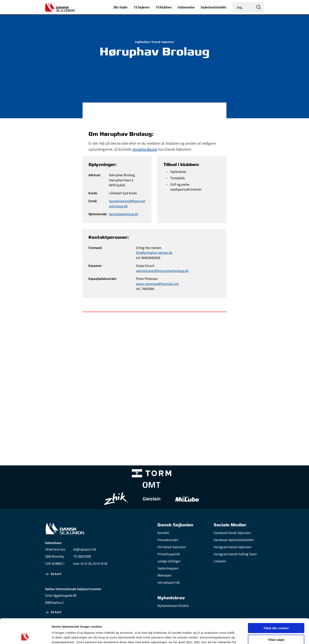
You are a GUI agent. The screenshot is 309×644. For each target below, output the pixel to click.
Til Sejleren (142, 7)
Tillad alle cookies (276, 605)
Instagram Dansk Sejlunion (233, 547)
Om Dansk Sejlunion (172, 547)
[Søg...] (243, 7)
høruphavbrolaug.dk (124, 214)
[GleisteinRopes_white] (152, 499)
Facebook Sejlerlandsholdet (234, 540)
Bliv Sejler (121, 7)
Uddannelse (186, 7)
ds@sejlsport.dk (85, 549)
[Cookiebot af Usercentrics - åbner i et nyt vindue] (26, 636)
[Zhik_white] (116, 499)
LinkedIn (220, 561)
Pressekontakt (168, 540)
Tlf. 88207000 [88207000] (82, 556)
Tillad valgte (276, 616)
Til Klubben (164, 7)
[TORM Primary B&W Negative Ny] (152, 474)
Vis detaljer (205, 636)
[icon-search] (259, 7)
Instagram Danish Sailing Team (235, 554)
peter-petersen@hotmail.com (157, 284)
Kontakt (163, 533)
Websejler (165, 575)
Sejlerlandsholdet (214, 7)
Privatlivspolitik (169, 554)
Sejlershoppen (168, 568)
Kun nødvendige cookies (276, 628)
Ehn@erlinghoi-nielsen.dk (154, 253)
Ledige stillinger (169, 561)
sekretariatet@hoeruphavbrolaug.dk (162, 271)
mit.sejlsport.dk (169, 582)
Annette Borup (145, 149)
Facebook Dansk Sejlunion (232, 533)
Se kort (56, 574)
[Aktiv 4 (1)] (152, 486)
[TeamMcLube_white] (187, 499)
